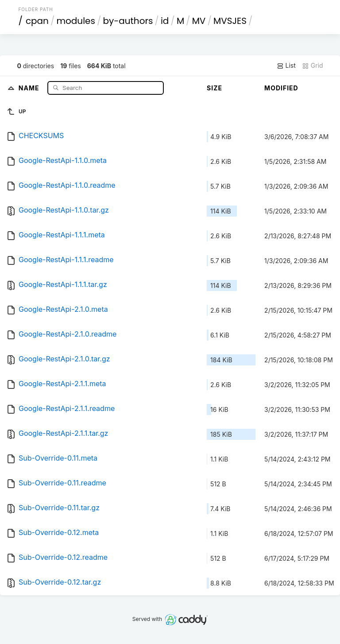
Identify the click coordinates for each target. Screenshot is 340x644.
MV (199, 21)
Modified (281, 88)
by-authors (128, 21)
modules (75, 21)
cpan (37, 21)
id (165, 21)
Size (214, 88)
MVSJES (230, 21)
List (286, 66)
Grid (313, 66)
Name (30, 87)
